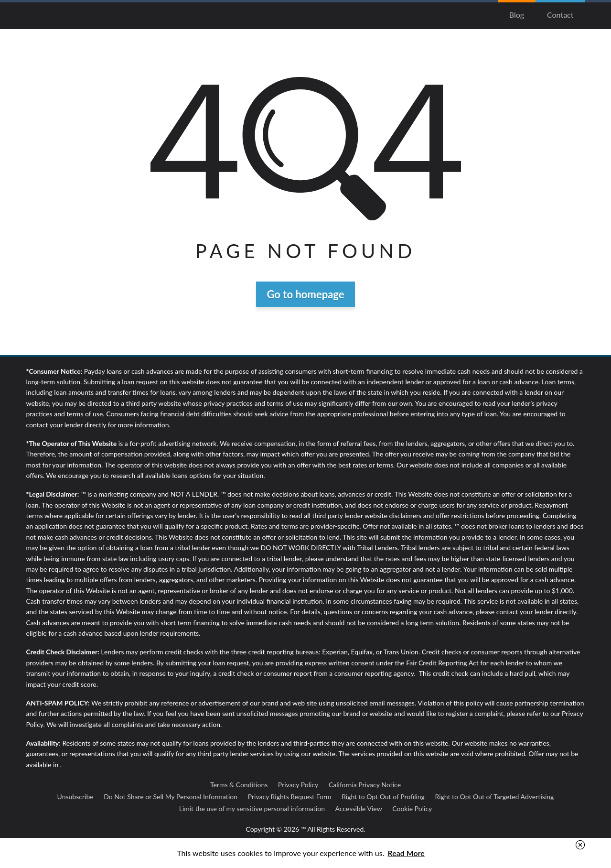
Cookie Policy (412, 808)
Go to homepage (306, 294)
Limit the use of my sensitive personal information (252, 808)
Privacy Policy (298, 785)
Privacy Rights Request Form (290, 797)
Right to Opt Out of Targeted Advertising (494, 797)
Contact (560, 15)
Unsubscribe (75, 797)
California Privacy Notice (365, 785)
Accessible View (359, 808)
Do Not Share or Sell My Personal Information (171, 797)
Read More (406, 853)
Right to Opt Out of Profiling (383, 797)
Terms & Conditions (239, 785)
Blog (517, 15)
